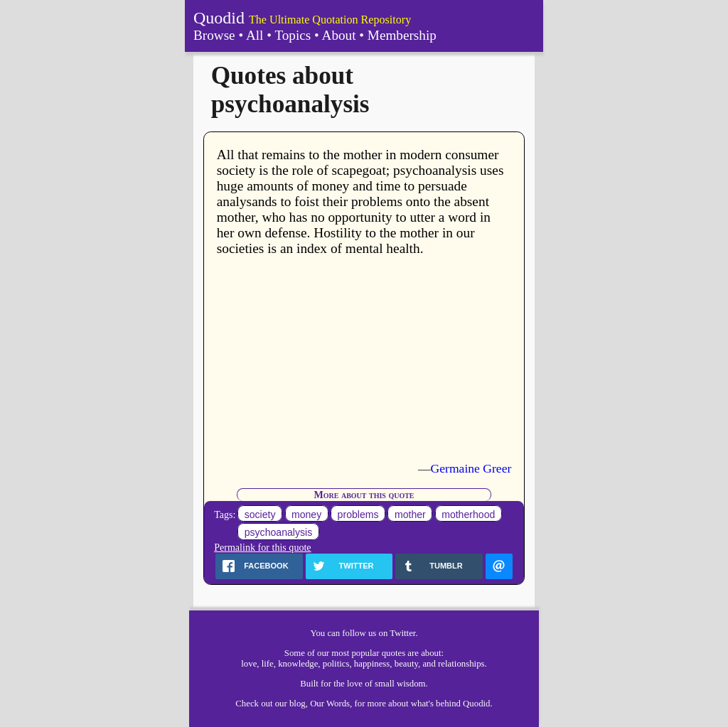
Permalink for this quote (262, 547)
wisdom (411, 684)
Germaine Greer (471, 468)
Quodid (219, 18)
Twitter (402, 633)
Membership (402, 35)
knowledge (298, 664)
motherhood (468, 515)
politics (336, 664)
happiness (372, 664)
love (249, 664)
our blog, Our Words (312, 704)
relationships (461, 664)
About (339, 35)
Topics (293, 35)
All (255, 35)
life (268, 664)
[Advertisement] (364, 359)
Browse (214, 35)
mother (410, 515)
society (260, 515)
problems (358, 515)
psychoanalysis (278, 532)
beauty (406, 664)
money (306, 515)
